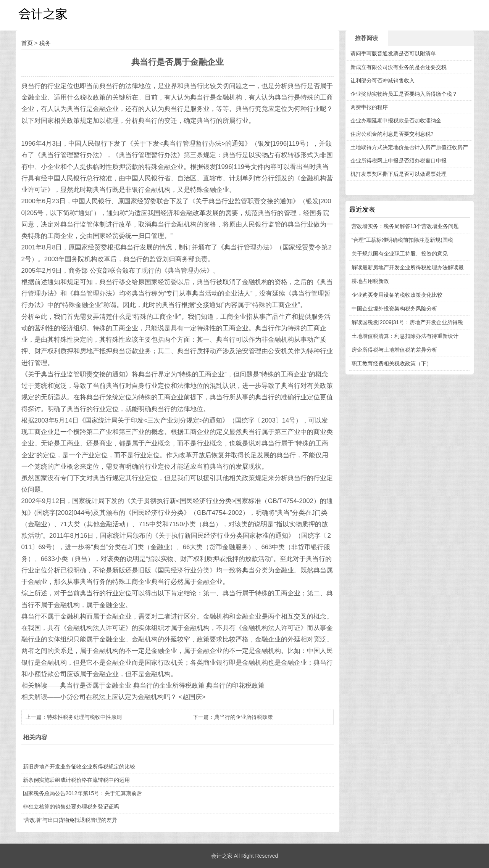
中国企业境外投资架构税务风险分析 (394, 309)
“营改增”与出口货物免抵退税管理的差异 (70, 820)
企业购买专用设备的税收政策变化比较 (397, 295)
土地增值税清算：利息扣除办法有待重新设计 (405, 336)
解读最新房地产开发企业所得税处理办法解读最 (408, 267)
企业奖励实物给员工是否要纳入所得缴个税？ (404, 94)
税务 (45, 43)
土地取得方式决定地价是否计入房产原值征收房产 (409, 147)
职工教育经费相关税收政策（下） (392, 363)
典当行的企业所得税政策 (244, 717)
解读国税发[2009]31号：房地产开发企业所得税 (407, 322)
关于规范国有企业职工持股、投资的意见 (400, 254)
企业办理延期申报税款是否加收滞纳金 (396, 121)
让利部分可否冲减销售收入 (382, 80)
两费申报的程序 (369, 107)
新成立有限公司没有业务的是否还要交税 (399, 67)
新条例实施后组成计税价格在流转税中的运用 (76, 780)
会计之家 (222, 856)
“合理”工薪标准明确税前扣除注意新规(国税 (402, 240)
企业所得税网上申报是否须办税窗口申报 (399, 161)
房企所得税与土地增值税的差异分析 (394, 350)
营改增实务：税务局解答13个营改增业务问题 (405, 226)
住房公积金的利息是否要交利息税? (392, 134)
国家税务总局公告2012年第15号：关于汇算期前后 (83, 793)
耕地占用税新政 (370, 281)
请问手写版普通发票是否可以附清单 (393, 53)
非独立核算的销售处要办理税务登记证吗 (71, 807)
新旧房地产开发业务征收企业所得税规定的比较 (79, 767)
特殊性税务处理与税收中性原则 (84, 717)
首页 (27, 43)
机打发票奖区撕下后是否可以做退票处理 (399, 174)
